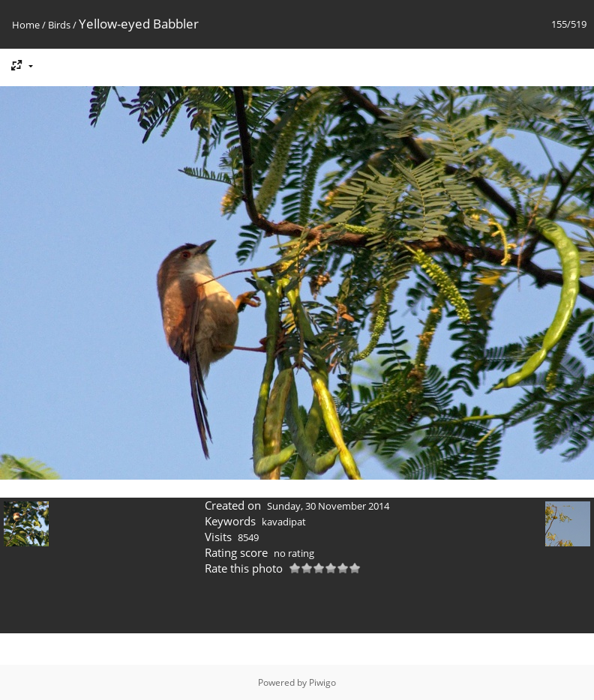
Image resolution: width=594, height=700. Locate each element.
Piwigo (322, 682)
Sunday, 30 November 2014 (328, 506)
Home (26, 25)
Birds (59, 25)
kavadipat (284, 522)
